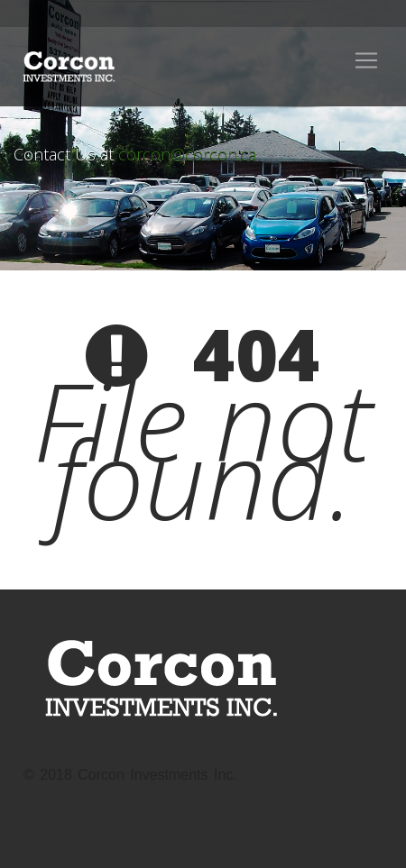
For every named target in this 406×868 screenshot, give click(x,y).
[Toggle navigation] (366, 60)
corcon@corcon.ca (187, 154)
